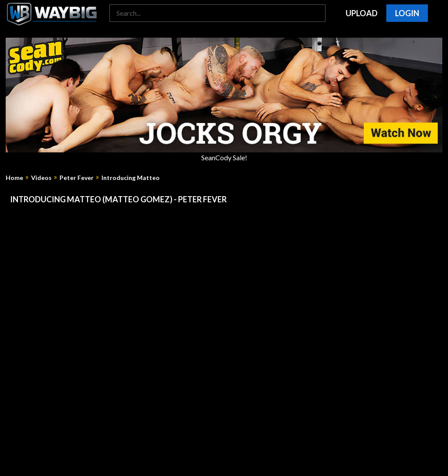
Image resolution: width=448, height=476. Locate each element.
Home (14, 178)
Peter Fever (77, 178)
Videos (41, 178)
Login (407, 13)
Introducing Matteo (131, 178)
